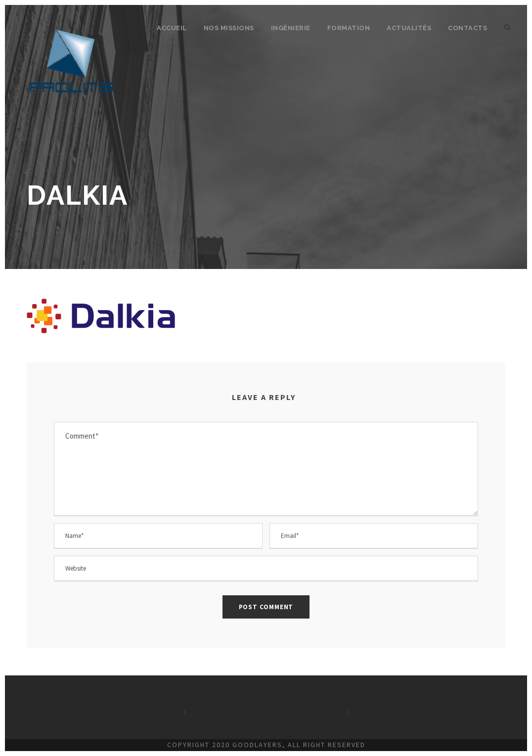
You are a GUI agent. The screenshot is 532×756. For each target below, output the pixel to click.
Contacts (467, 28)
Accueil (172, 28)
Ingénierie (291, 28)
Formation (349, 28)
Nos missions (229, 28)
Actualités (409, 28)
